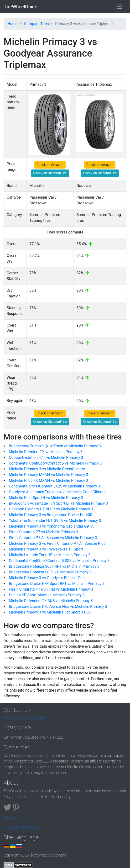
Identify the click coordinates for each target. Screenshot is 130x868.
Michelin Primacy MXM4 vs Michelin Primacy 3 (48, 475)
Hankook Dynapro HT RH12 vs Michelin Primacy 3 (51, 509)
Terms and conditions (21, 827)
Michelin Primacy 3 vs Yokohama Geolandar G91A (51, 526)
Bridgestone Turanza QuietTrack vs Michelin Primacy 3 (55, 446)
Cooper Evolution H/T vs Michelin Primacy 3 (46, 458)
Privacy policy (15, 818)
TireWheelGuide (21, 7)
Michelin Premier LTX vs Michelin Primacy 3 (46, 452)
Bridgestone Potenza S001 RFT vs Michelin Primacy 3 (54, 566)
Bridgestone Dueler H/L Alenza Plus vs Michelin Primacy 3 (58, 606)
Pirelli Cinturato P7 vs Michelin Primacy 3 (44, 532)
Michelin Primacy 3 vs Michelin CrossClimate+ (48, 469)
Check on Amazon (50, 165)
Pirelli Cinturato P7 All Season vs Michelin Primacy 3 (53, 538)
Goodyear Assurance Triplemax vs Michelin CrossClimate (57, 492)
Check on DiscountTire (50, 173)
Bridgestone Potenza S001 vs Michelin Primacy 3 (50, 572)
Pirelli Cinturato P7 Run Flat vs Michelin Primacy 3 (51, 589)
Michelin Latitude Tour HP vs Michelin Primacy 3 (50, 555)
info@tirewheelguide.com (24, 718)
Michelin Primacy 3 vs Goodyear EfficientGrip (47, 578)
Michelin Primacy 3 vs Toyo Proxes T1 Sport (46, 549)
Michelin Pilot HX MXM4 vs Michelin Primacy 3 (48, 480)
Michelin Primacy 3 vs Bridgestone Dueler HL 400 (50, 515)
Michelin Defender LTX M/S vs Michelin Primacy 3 (51, 601)
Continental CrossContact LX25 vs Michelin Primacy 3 (54, 486)
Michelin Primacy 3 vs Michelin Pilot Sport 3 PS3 (50, 612)
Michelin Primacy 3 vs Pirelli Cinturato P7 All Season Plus (57, 543)
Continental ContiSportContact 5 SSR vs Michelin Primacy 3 (59, 561)
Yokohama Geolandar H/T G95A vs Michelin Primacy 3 (55, 521)
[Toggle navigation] (120, 7)
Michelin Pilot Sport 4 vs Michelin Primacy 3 (46, 498)
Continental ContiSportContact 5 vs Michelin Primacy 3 (55, 463)
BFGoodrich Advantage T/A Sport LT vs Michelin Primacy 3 (58, 503)
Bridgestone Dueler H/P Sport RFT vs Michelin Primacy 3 (57, 584)
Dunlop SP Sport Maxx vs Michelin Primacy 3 (47, 595)
